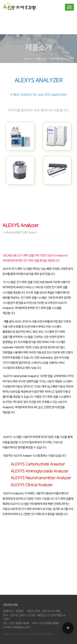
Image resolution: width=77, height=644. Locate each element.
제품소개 (41, 59)
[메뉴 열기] (68, 628)
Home (28, 59)
